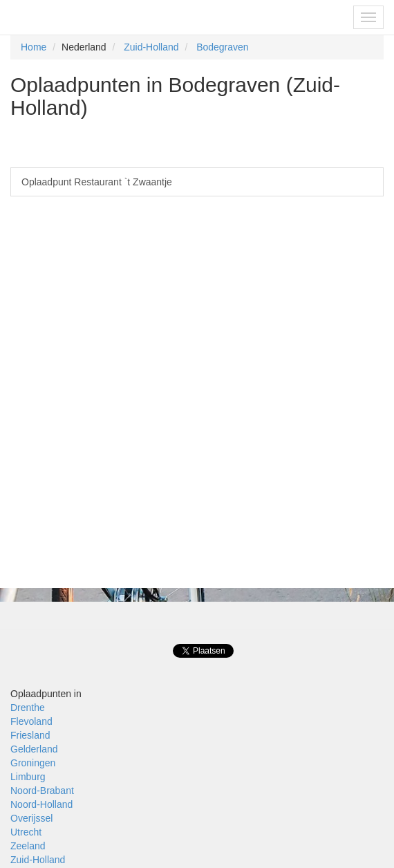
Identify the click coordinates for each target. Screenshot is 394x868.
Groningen (33, 763)
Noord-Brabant (42, 791)
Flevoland (31, 721)
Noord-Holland (41, 804)
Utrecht (26, 832)
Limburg (28, 777)
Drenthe (28, 708)
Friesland (30, 735)
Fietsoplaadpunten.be (70, 17)
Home (34, 47)
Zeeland (28, 846)
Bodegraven (223, 47)
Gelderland (34, 749)
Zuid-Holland (151, 47)
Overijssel (31, 818)
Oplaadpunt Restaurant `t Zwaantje (97, 182)
